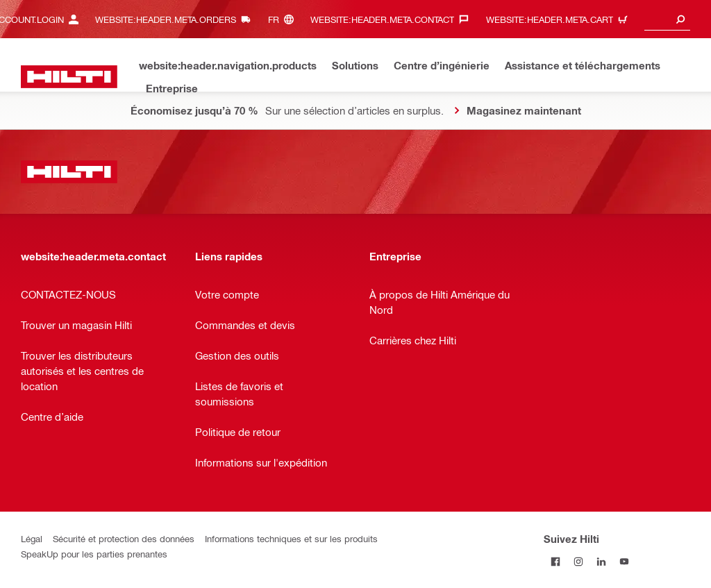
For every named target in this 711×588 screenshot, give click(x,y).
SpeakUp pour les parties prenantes (94, 554)
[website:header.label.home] (69, 77)
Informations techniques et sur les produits (291, 538)
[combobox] (667, 19)
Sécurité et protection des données (124, 538)
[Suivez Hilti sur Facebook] (555, 561)
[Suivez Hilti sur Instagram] (578, 561)
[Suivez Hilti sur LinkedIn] (601, 561)
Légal (32, 538)
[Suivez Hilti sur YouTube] (624, 561)
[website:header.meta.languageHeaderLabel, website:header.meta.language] (284, 19)
